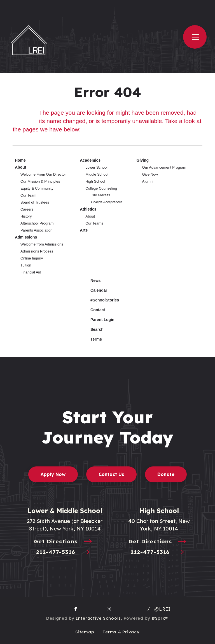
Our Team (28, 195)
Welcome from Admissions (42, 244)
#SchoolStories (101, 300)
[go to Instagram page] (109, 609)
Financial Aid (31, 272)
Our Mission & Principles (40, 181)
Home (20, 160)
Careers (27, 209)
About (20, 167)
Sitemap (85, 632)
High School (95, 181)
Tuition (26, 265)
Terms (93, 338)
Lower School (96, 167)
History (26, 216)
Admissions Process (37, 251)
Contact (94, 310)
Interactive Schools (98, 618)
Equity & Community (37, 188)
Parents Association (36, 230)
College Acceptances (107, 202)
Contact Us (111, 474)
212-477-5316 (65, 552)
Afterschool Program (37, 223)
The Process (100, 195)
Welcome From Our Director (43, 174)
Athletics (88, 209)
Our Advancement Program (164, 167)
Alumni (148, 181)
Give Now (150, 174)
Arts (84, 230)
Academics (90, 160)
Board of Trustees (35, 202)
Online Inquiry (32, 258)
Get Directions (65, 542)
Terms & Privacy (121, 632)
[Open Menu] (195, 37)
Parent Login (98, 318)
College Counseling (101, 188)
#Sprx (160, 618)
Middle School (97, 174)
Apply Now (53, 474)
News (91, 280)
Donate (166, 474)
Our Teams (94, 223)
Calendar (95, 290)
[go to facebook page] (76, 609)
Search (93, 329)
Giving (143, 160)
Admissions (26, 237)
